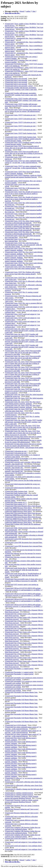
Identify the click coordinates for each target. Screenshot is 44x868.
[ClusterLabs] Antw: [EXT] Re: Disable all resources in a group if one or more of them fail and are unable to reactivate (23, 194)
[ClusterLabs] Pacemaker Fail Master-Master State (21, 692)
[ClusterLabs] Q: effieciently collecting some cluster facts (24, 782)
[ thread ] (22, 11)
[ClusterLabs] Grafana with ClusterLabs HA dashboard (23, 524)
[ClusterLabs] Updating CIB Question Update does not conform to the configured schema (23, 828)
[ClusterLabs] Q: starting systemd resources (19, 793)
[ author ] (28, 11)
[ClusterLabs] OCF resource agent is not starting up (22, 585)
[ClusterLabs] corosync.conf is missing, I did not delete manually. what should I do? (23, 463)
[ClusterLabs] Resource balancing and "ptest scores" (22, 809)
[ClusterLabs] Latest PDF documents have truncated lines (24, 539)
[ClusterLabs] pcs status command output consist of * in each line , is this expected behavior (23, 728)
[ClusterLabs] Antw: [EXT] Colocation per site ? (21, 115)
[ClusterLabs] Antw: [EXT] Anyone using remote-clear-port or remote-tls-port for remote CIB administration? (23, 110)
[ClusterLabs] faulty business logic (16, 491)
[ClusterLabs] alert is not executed (16, 78)
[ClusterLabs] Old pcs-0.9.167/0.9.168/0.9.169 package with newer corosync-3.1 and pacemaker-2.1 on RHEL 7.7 (24, 589)
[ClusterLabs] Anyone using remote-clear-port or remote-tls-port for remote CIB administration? (23, 437)
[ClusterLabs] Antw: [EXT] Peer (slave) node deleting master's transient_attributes (22, 173)
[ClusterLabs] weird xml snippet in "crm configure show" (24, 838)
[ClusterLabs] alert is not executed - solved (19, 86)
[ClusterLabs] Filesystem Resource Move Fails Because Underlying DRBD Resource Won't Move (23, 507)
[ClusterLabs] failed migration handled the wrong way (23, 484)
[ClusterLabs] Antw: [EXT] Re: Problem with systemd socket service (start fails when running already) (22, 268)
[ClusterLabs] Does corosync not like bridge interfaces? (23, 480)
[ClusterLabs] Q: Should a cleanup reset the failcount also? (24, 789)
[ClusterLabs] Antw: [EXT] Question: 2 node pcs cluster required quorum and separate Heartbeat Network (23, 176)
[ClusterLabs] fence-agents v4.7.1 (16, 502)
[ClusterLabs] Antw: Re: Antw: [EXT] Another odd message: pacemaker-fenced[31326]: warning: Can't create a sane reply (24, 331)
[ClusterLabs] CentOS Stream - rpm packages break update (24, 447)
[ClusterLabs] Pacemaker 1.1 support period (19, 669)
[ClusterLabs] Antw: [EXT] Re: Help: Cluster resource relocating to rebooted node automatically (23, 222)
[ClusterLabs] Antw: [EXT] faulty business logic (21, 133)
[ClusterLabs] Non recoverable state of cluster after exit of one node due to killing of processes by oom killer (24, 580)
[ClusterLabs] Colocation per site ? (16, 451)
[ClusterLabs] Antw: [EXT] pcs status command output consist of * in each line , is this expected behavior (23, 162)
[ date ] (34, 11)
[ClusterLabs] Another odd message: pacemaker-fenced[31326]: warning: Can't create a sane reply (21, 89)
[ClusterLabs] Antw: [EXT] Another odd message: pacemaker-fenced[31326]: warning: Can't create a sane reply (23, 100)
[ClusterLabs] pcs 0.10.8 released (16, 725)
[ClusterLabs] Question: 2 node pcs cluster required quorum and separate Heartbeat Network (21, 797)
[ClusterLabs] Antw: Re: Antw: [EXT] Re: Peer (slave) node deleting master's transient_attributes (23, 403)
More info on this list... (13, 13)
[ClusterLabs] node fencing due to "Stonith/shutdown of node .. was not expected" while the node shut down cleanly (23, 570)
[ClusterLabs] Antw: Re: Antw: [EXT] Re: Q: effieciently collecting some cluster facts (23, 410)
